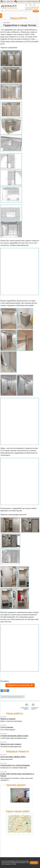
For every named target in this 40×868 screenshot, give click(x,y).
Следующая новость (35, 708)
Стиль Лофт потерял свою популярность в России (17, 775)
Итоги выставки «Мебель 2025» (13, 757)
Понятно (34, 863)
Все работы (5, 681)
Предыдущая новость (25, 708)
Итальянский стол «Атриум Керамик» (15, 765)
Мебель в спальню (8, 719)
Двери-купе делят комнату (11, 744)
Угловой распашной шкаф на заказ (14, 736)
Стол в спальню (7, 727)
